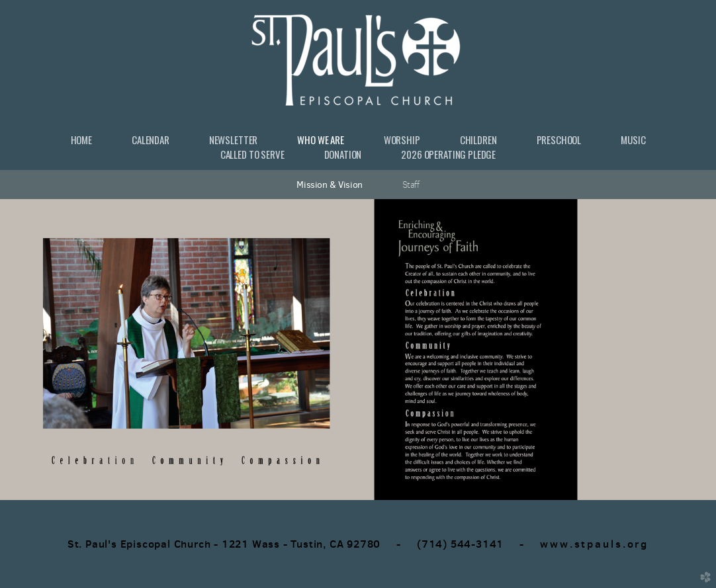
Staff (411, 185)
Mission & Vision (329, 185)
